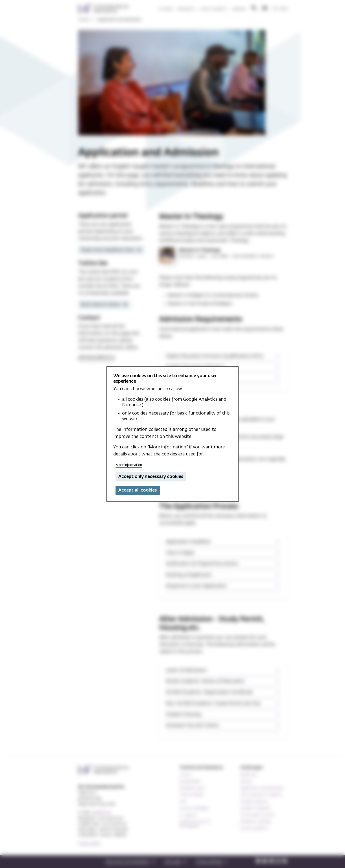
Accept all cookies (138, 490)
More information (129, 465)
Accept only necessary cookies (151, 477)
